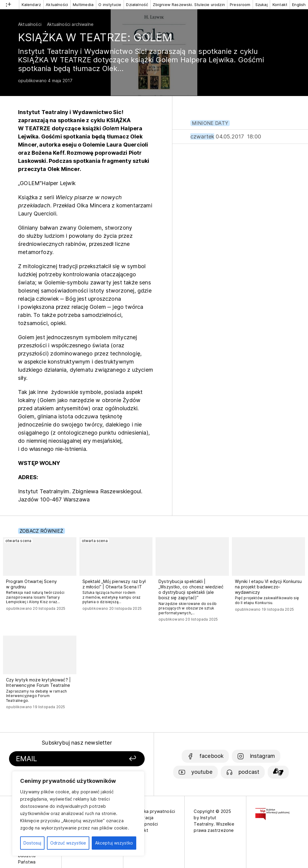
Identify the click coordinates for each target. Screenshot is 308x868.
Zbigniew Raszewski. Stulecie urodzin (189, 5)
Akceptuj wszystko (114, 843)
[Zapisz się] (122, 759)
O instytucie (110, 5)
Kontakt (280, 5)
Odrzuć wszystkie (68, 843)
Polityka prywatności (154, 811)
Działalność (137, 5)
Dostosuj (32, 843)
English (299, 5)
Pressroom (240, 5)
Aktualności (57, 5)
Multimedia (83, 5)
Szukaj (262, 5)
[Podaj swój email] (60, 759)
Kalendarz (31, 5)
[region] (78, 814)
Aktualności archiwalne (70, 24)
